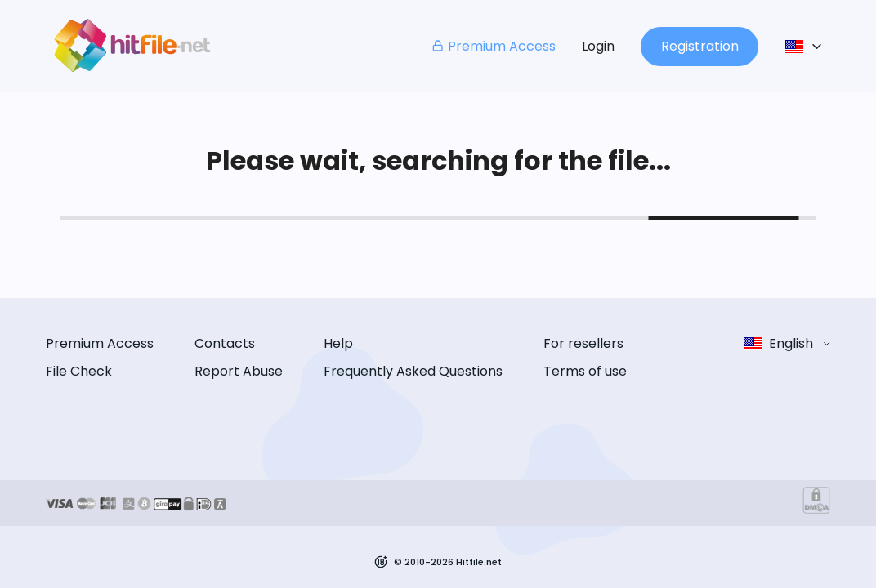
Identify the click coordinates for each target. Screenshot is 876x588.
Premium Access (493, 46)
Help (338, 343)
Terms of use (585, 371)
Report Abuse (239, 371)
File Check (79, 371)
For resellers (583, 343)
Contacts (225, 343)
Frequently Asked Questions (413, 371)
